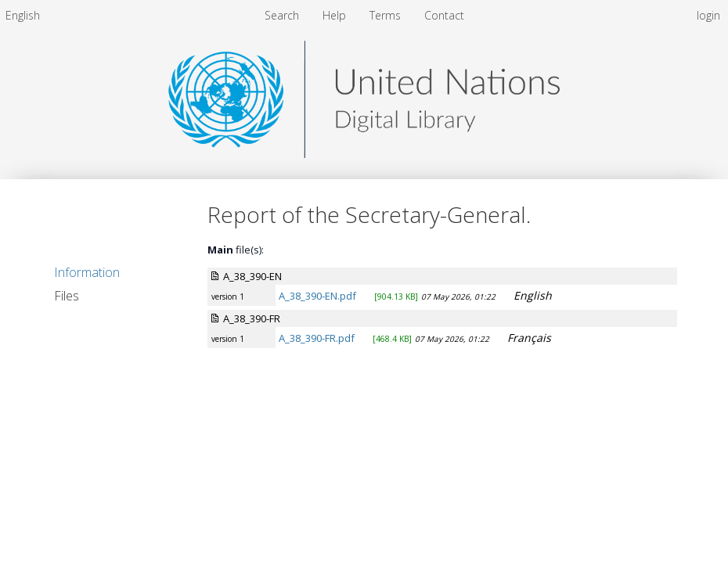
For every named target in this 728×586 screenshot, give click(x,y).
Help (336, 15)
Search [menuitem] (282, 15)
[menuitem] (23, 15)
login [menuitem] (708, 15)
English (23, 15)
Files (67, 296)
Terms (387, 15)
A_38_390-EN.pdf (317, 296)
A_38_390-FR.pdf (317, 338)
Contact (444, 15)
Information (87, 272)
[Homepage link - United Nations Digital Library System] (364, 154)
